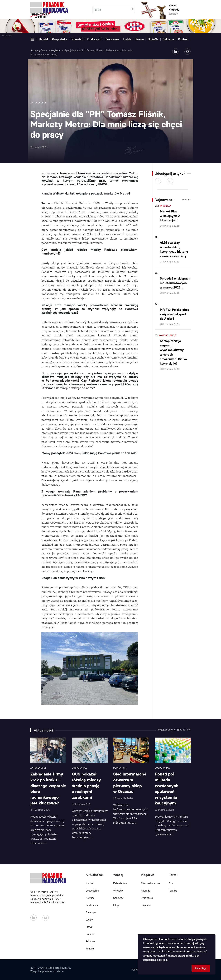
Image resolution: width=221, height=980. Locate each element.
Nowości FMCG (167, 335)
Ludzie (127, 39)
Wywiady (118, 891)
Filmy (116, 905)
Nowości (77, 39)
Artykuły (55, 50)
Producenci (94, 39)
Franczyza (112, 39)
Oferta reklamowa (150, 883)
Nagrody (145, 891)
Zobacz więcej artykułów (174, 730)
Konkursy (118, 898)
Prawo (140, 39)
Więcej (186, 200)
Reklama (168, 39)
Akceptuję (201, 968)
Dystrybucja (147, 898)
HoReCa (153, 39)
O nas (172, 883)
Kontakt (183, 39)
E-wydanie (146, 905)
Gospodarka (60, 39)
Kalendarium (120, 883)
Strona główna (39, 50)
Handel (43, 39)
